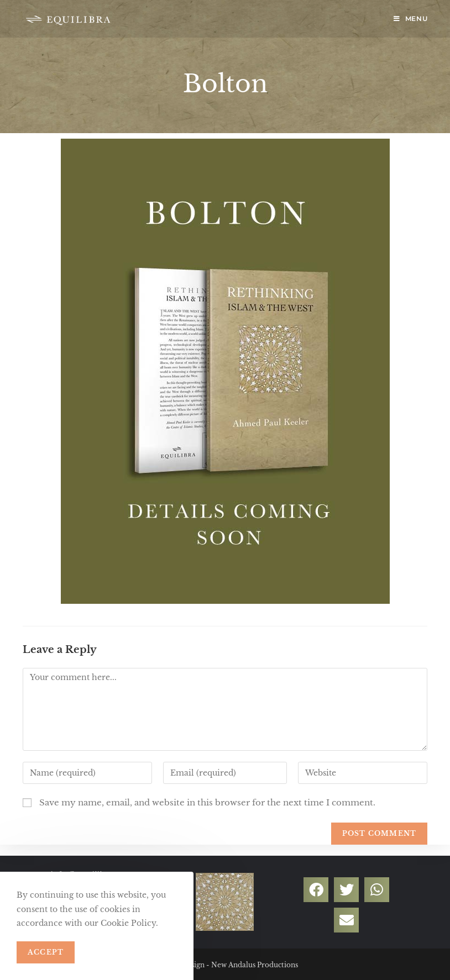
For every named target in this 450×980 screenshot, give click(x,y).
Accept (46, 952)
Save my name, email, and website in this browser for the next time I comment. (207, 802)
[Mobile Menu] (411, 19)
